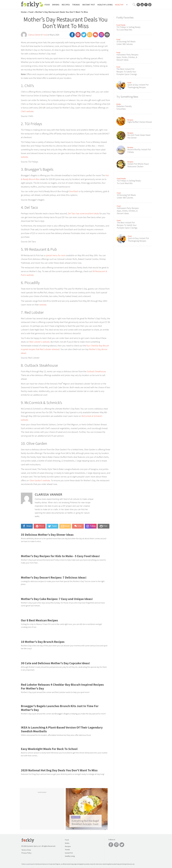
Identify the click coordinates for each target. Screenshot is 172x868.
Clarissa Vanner (34, 35)
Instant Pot (89, 5)
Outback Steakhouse (96, 371)
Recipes (66, 5)
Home (24, 12)
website (24, 157)
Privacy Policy (26, 853)
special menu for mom (56, 255)
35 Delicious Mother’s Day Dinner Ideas (47, 535)
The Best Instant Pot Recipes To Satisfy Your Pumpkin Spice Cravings (127, 72)
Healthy (119, 5)
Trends (76, 5)
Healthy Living (105, 5)
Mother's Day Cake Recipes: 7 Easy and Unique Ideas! (57, 599)
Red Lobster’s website (39, 342)
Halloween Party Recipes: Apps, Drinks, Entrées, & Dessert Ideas (128, 57)
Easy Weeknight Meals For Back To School (49, 749)
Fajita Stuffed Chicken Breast (140, 122)
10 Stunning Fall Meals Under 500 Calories (126, 43)
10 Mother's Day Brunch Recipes (43, 642)
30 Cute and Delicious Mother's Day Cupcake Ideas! (55, 663)
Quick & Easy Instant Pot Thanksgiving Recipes (138, 86)
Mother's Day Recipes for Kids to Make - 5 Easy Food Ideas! (60, 556)
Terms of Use (26, 850)
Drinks (56, 5)
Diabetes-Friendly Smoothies (124, 108)
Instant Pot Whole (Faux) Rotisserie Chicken (138, 165)
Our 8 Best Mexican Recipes (39, 620)
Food (47, 5)
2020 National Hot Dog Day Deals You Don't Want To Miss (59, 770)
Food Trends (121, 25)
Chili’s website (27, 111)
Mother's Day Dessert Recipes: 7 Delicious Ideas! (54, 577)
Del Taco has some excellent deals (83, 213)
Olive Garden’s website (40, 480)
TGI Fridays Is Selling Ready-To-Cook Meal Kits (129, 28)
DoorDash (74, 191)
